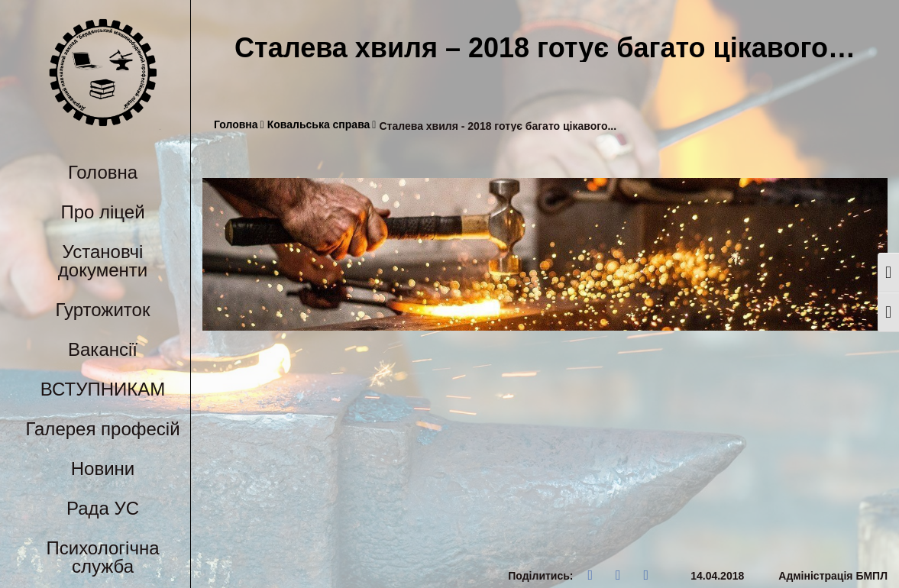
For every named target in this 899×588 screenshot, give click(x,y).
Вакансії (103, 349)
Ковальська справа (322, 125)
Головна (103, 172)
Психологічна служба (102, 557)
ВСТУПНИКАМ (103, 389)
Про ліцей (102, 212)
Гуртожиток (103, 310)
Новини (103, 468)
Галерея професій (102, 429)
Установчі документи (103, 261)
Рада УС (103, 508)
